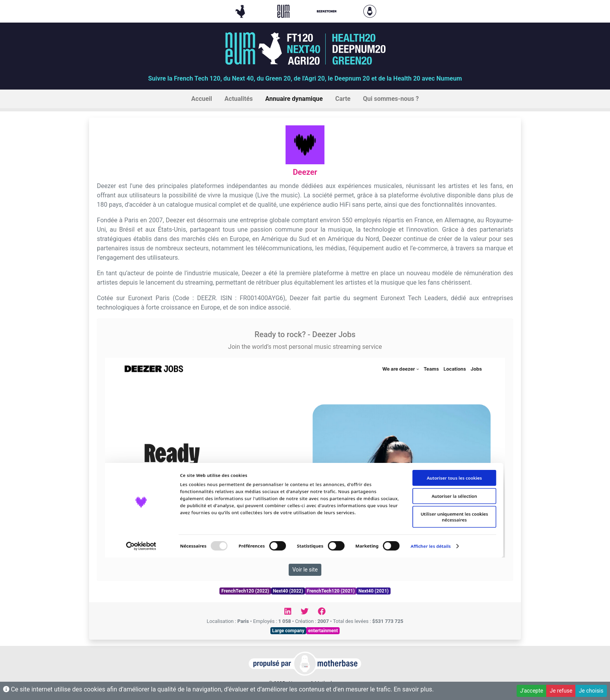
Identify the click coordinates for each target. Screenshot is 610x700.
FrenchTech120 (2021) (331, 591)
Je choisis (591, 691)
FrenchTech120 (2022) (245, 591)
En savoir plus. (414, 689)
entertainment (323, 631)
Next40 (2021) (373, 591)
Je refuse (561, 691)
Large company (288, 631)
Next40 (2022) (288, 591)
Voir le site (305, 570)
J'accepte (532, 691)
